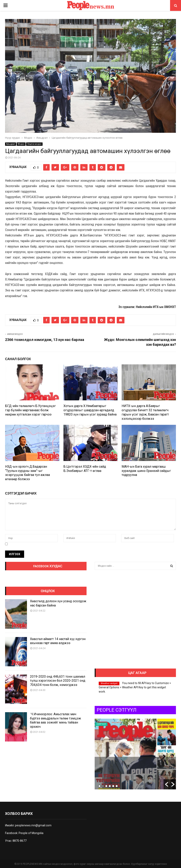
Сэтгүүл (101, 724)
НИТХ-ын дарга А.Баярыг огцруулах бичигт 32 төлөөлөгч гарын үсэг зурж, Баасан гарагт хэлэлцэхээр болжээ (145, 412)
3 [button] (106, 786)
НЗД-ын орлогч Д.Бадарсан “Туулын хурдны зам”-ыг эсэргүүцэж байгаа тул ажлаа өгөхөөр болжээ (27, 473)
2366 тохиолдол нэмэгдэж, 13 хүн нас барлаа (45, 340)
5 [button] (113, 786)
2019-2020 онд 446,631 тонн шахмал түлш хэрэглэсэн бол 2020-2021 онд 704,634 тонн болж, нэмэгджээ (58, 681)
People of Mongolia (31, 833)
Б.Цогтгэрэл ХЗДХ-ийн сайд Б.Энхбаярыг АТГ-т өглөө (85, 469)
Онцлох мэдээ (34, 144)
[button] (167, 784)
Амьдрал (11, 144)
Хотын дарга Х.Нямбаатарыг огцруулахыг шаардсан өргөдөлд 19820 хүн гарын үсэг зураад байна (90, 410)
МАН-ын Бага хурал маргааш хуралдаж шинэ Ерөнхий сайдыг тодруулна (146, 471)
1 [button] (99, 786)
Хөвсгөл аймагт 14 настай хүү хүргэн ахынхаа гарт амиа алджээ (58, 641)
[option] (135, 754)
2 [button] (103, 786)
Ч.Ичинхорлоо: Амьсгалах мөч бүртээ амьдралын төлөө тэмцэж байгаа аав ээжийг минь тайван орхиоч (56, 720)
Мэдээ (21, 144)
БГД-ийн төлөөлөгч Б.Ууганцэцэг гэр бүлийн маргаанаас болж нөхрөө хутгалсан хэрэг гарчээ (30, 410)
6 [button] (117, 786)
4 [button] (110, 786)
